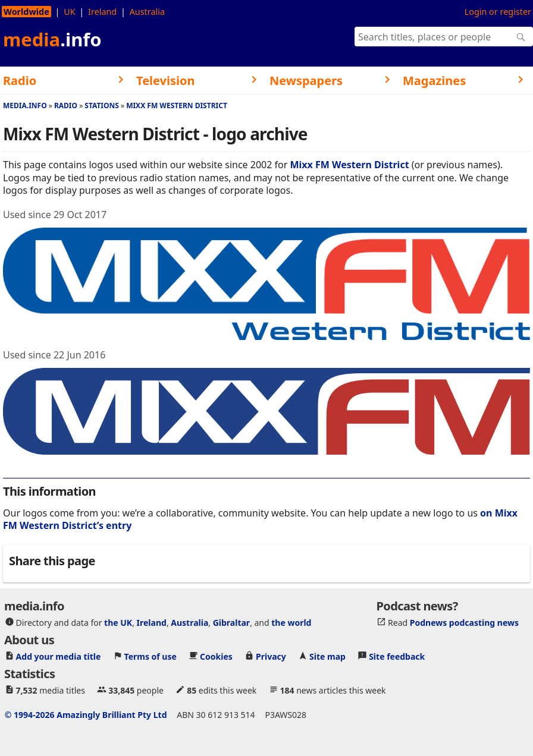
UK (69, 12)
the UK (118, 623)
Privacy (271, 656)
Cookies (216, 656)
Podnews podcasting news (464, 623)
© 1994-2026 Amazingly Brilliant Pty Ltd (86, 715)
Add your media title (59, 656)
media (52, 39)
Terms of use (151, 656)
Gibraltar (231, 623)
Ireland (102, 12)
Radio (66, 105)
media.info (25, 105)
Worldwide (26, 12)
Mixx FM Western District (177, 105)
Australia (147, 12)
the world (291, 623)
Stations (102, 105)
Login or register (498, 12)
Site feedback (397, 656)
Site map (327, 656)
